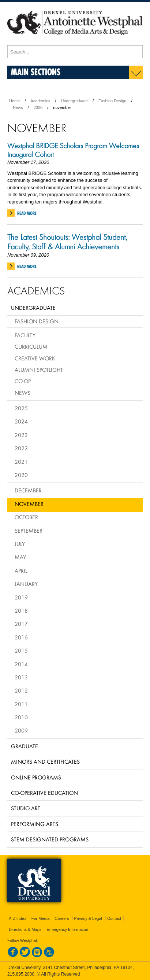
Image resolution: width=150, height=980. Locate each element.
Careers (62, 918)
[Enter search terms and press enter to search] (75, 52)
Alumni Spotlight (39, 370)
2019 (21, 597)
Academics (41, 101)
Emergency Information (67, 929)
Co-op (23, 381)
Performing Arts (35, 824)
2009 (21, 730)
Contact (114, 918)
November (29, 504)
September (29, 531)
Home (14, 101)
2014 (21, 664)
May (20, 557)
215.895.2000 (21, 974)
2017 (21, 624)
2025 (21, 408)
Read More (27, 213)
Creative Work (35, 358)
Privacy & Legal (88, 918)
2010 (21, 717)
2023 (21, 435)
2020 (38, 107)
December (28, 490)
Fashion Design (112, 101)
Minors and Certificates (45, 761)
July (20, 544)
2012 (21, 690)
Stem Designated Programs (50, 839)
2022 (21, 448)
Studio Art (26, 808)
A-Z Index (18, 918)
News (18, 107)
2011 (21, 704)
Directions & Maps (25, 929)
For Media (41, 918)
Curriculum (31, 346)
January (26, 584)
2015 (21, 650)
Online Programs (36, 777)
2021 (21, 462)
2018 (21, 610)
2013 (21, 677)
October (26, 517)
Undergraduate (74, 101)
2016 (21, 637)
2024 (21, 421)
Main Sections (36, 72)
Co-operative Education (44, 793)
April (21, 570)
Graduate (25, 746)
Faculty (25, 335)
